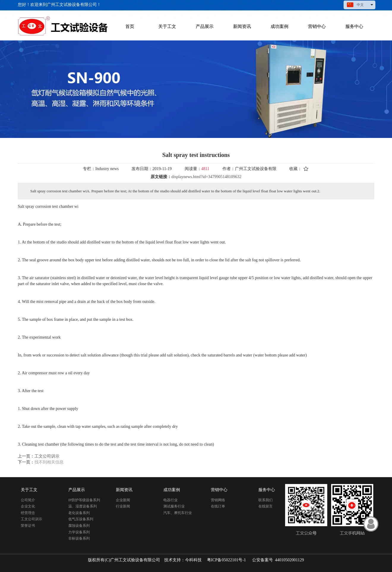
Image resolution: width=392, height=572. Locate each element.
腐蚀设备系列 (79, 526)
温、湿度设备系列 (83, 506)
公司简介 (28, 500)
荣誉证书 (28, 526)
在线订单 (218, 506)
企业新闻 (123, 500)
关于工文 (29, 490)
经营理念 (28, 513)
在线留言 (265, 506)
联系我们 (265, 500)
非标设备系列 (79, 538)
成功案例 (172, 490)
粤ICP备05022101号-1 (226, 560)
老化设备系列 (79, 513)
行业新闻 (123, 506)
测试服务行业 (174, 506)
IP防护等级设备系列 (84, 500)
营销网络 (218, 500)
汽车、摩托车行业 (178, 513)
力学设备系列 (79, 532)
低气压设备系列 (81, 519)
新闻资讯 (124, 490)
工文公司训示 (31, 519)
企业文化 (28, 506)
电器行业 (170, 500)
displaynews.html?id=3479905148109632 (206, 177)
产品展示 (77, 490)
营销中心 (219, 490)
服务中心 (267, 490)
